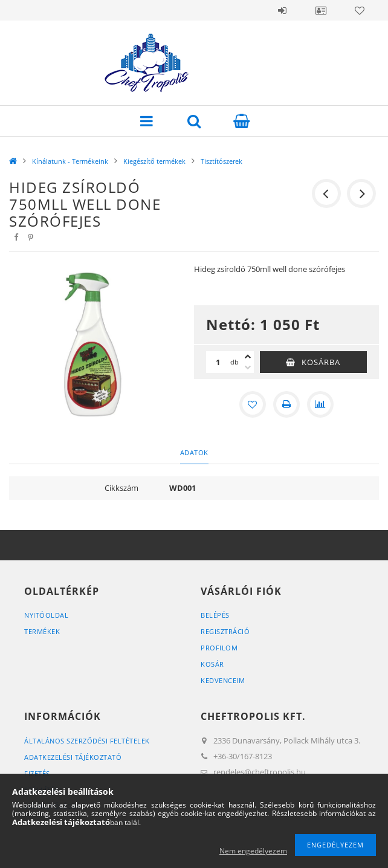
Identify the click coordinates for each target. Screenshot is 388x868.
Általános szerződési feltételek (87, 741)
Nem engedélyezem (253, 851)
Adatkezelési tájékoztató (73, 757)
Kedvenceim (223, 680)
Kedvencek (360, 10)
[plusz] (248, 357)
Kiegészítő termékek (154, 161)
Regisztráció (225, 631)
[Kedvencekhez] (253, 404)
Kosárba (321, 362)
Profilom (219, 648)
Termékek (42, 631)
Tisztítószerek (221, 161)
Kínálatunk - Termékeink (70, 161)
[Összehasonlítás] (320, 404)
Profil (321, 10)
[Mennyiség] (218, 362)
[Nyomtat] (286, 404)
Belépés (282, 10)
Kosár (212, 664)
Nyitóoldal (46, 615)
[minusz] (248, 368)
